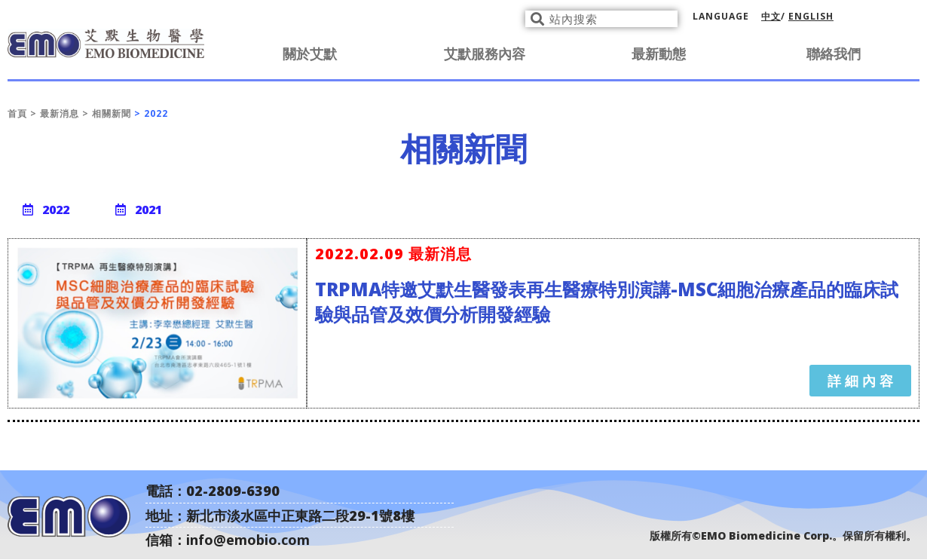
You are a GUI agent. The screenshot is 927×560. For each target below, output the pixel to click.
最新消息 (61, 113)
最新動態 (659, 54)
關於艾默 (310, 54)
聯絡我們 (834, 54)
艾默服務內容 (485, 54)
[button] (46, 210)
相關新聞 (112, 113)
